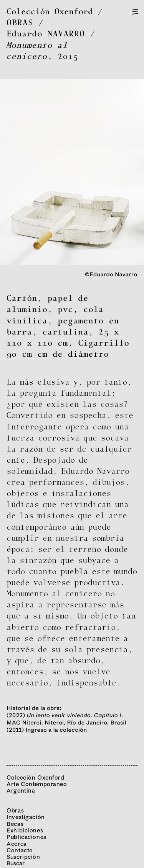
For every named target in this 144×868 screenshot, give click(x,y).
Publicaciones (26, 837)
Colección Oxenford (50, 12)
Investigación (26, 817)
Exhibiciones (25, 830)
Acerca (17, 844)
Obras (15, 810)
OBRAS (20, 23)
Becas (15, 824)
